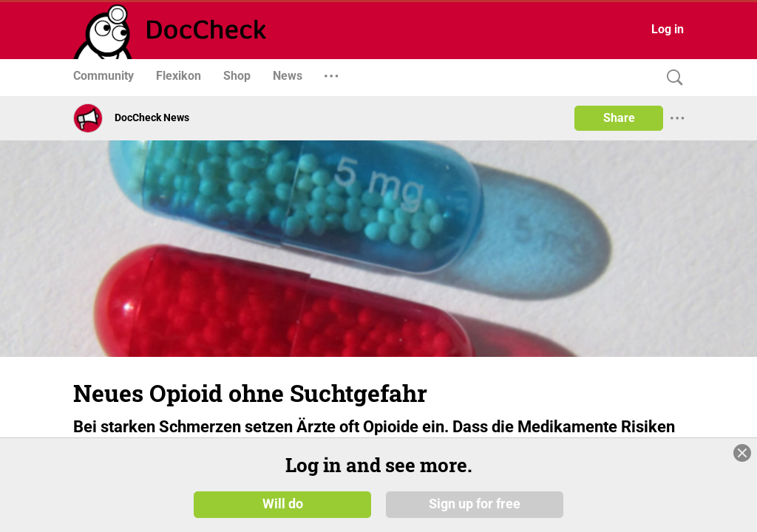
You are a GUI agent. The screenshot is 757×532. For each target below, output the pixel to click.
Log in (668, 29)
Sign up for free (475, 504)
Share (619, 118)
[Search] (671, 78)
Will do (283, 504)
